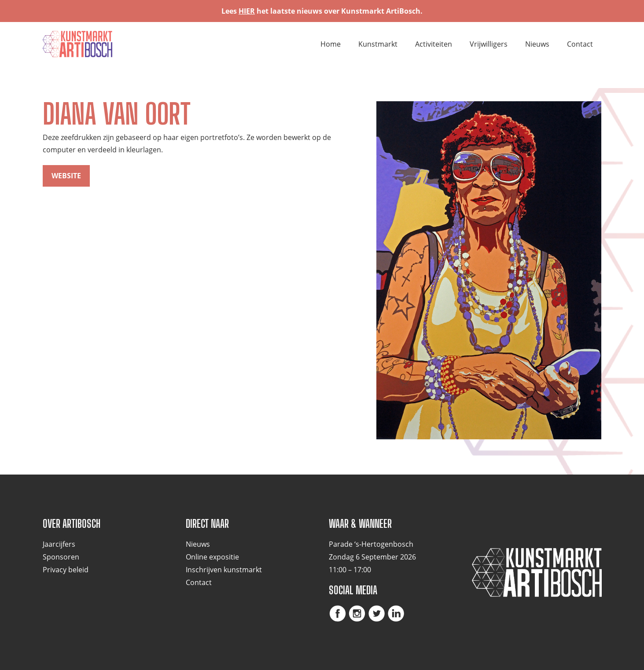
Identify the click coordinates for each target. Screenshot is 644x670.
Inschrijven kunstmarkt (224, 570)
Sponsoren (61, 557)
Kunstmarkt (378, 44)
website (66, 176)
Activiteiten (434, 44)
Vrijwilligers (489, 44)
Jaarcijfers (59, 544)
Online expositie (212, 557)
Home (331, 44)
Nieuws (537, 44)
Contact (580, 44)
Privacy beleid (66, 570)
